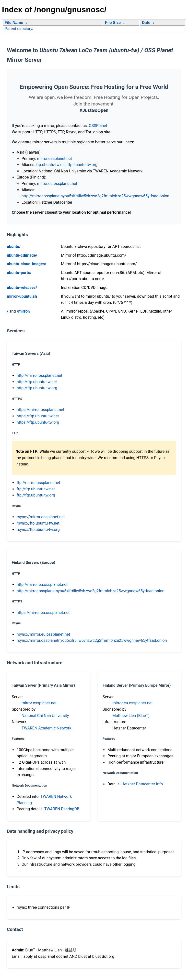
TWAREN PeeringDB (62, 809)
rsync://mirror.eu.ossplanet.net (43, 634)
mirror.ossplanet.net (54, 159)
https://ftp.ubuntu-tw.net (38, 416)
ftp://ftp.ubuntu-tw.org (36, 495)
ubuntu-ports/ (19, 273)
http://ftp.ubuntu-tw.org (37, 388)
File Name (14, 23)
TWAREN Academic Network (46, 728)
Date (146, 23)
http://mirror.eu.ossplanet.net (42, 585)
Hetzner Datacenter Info (142, 784)
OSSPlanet (98, 126)
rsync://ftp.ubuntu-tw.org (38, 530)
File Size (113, 23)
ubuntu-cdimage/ (22, 255)
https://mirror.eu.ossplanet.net (43, 613)
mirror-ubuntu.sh (22, 296)
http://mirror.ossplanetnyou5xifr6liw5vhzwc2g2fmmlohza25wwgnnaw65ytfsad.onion (95, 196)
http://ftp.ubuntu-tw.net (37, 382)
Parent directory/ (19, 29)
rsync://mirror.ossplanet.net (41, 517)
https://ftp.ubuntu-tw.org (38, 422)
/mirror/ (23, 311)
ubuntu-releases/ (22, 288)
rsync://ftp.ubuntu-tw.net (38, 523)
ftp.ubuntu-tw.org (82, 165)
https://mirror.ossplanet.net (41, 410)
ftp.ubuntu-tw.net (51, 165)
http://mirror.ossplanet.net (40, 375)
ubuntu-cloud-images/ (27, 264)
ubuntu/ (14, 247)
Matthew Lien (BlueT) (131, 716)
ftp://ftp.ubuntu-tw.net (36, 489)
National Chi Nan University (45, 716)
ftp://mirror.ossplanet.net (38, 483)
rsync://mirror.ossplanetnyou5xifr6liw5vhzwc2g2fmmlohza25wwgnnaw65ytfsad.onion (92, 640)
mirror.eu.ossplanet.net (57, 184)
